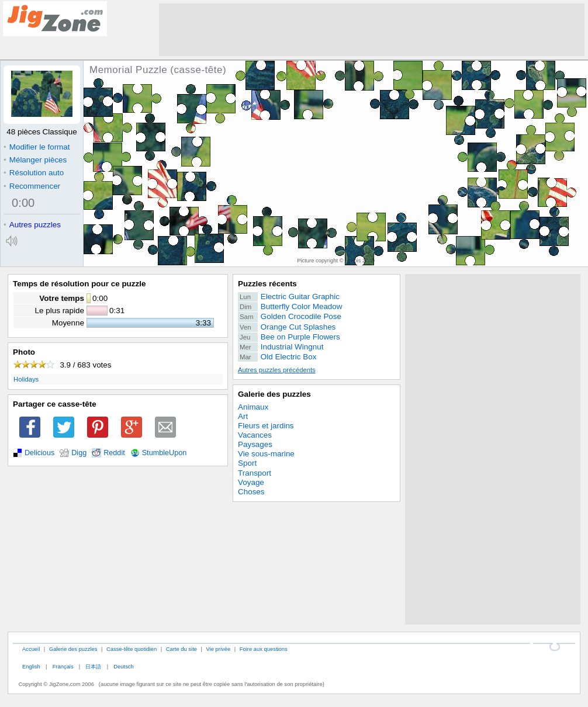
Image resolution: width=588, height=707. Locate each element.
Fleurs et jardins (266, 426)
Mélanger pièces (35, 160)
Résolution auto (34, 173)
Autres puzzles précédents (277, 370)
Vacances (255, 435)
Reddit (114, 453)
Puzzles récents (267, 284)
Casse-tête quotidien (132, 649)
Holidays (26, 379)
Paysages (255, 444)
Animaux (253, 407)
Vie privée (219, 649)
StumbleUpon (165, 453)
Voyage (251, 482)
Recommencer (32, 186)
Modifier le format (37, 147)
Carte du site (181, 649)
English (31, 666)
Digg (79, 453)
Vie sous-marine (266, 454)
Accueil (31, 649)
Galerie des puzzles (274, 394)
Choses (251, 492)
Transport (255, 473)
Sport (247, 463)
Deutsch (123, 666)
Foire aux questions (264, 649)
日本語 (93, 666)
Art (243, 416)
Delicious (39, 453)
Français (63, 666)
